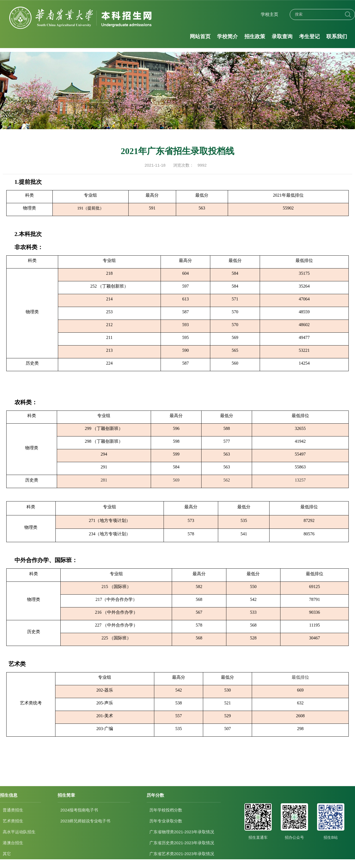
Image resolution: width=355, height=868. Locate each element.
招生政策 (255, 36)
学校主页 (270, 14)
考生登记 (310, 36)
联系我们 (337, 36)
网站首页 (200, 36)
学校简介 (227, 36)
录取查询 (282, 36)
